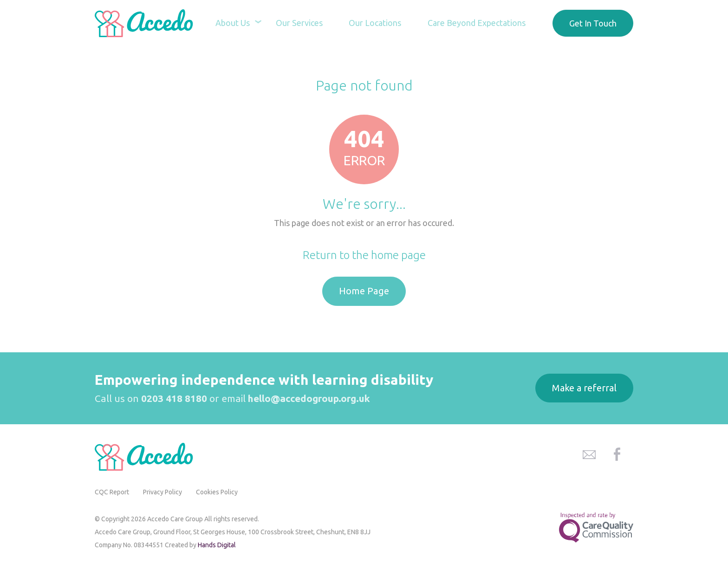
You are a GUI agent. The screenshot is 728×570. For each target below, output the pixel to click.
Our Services (295, 23)
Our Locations (373, 23)
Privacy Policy (162, 492)
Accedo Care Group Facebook (617, 454)
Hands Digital (217, 545)
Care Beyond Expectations (476, 23)
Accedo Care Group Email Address (589, 454)
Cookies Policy (217, 492)
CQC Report (112, 492)
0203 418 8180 (174, 398)
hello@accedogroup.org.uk (309, 398)
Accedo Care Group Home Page (146, 23)
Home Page (364, 291)
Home (332, 63)
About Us (227, 23)
